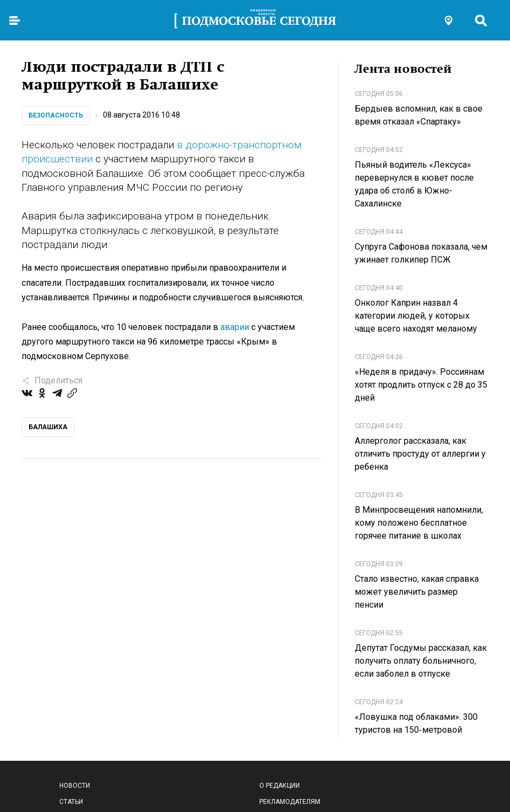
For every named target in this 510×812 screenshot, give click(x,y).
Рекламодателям (290, 802)
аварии (235, 327)
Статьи (71, 802)
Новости (75, 786)
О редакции (280, 786)
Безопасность (56, 115)
